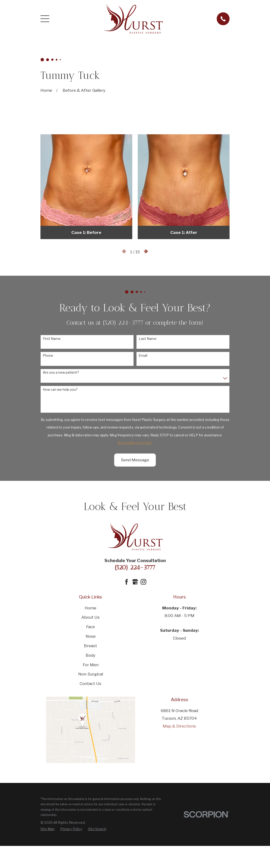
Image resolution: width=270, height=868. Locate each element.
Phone (48, 356)
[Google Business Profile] (135, 582)
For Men (91, 665)
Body (91, 655)
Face (91, 627)
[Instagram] (143, 582)
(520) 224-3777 (135, 567)
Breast (91, 646)
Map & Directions (179, 726)
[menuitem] (47, 829)
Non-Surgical (91, 674)
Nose (91, 636)
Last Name (148, 339)
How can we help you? (60, 390)
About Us (91, 617)
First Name (52, 339)
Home (91, 608)
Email (143, 356)
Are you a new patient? (61, 372)
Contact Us (91, 684)
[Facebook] (127, 582)
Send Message (135, 460)
